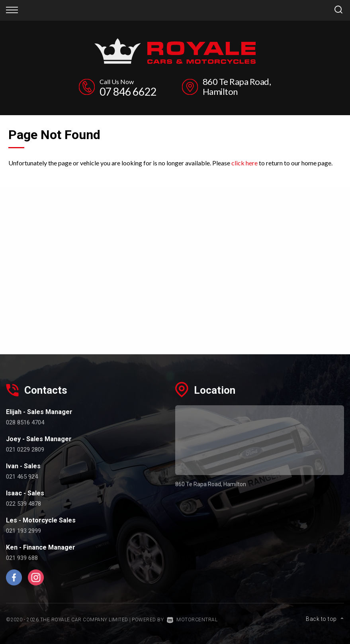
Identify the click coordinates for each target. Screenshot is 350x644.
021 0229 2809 (25, 450)
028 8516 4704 (25, 422)
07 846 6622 (128, 91)
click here (244, 163)
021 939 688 (22, 558)
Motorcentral (192, 620)
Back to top (325, 619)
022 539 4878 (23, 504)
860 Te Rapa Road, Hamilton (237, 86)
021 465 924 (22, 477)
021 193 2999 (23, 531)
